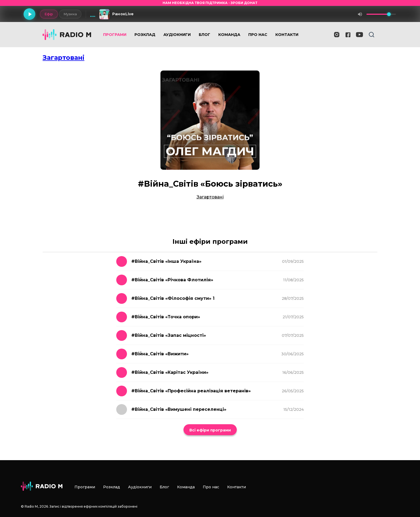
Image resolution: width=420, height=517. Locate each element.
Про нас (258, 35)
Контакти (287, 35)
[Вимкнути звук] (360, 14)
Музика (70, 14)
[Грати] (29, 14)
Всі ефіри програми (210, 430)
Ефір (49, 14)
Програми (115, 35)
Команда (229, 35)
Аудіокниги (177, 35)
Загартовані (63, 58)
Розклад (145, 35)
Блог (205, 35)
